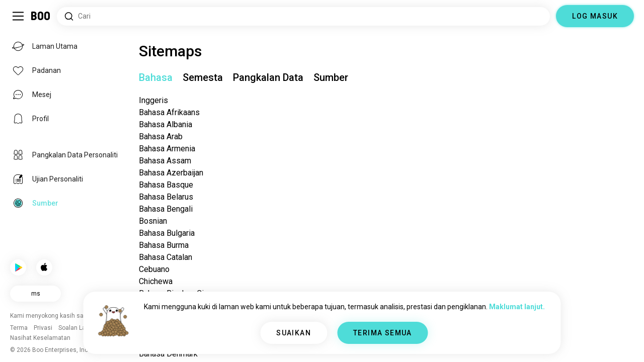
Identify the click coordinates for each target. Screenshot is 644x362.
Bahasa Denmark (168, 354)
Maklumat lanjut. (517, 307)
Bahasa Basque (166, 185)
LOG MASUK (595, 16)
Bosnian (153, 221)
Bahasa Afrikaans (169, 112)
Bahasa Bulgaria (167, 233)
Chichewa (156, 281)
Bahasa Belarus (166, 197)
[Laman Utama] (41, 16)
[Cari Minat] (303, 16)
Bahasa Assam (165, 161)
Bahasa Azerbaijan (171, 173)
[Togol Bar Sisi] (18, 16)
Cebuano (154, 269)
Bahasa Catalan (166, 257)
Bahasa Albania (166, 124)
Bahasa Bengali (166, 209)
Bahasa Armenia (167, 149)
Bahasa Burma (164, 245)
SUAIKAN (294, 333)
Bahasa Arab (161, 137)
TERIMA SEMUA (383, 333)
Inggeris (153, 100)
